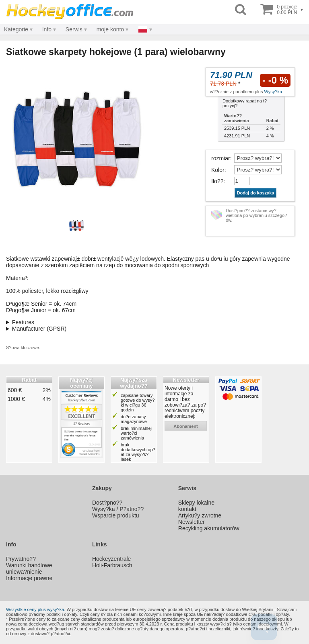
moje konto (110, 29)
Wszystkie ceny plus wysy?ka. (36, 609)
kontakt (187, 509)
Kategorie (16, 29)
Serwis (74, 29)
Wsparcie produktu (116, 515)
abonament (186, 426)
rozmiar (221, 158)
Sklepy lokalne (196, 503)
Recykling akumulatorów (209, 528)
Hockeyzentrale (112, 559)
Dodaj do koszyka (256, 193)
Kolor (218, 170)
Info (47, 29)
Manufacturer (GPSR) (39, 329)
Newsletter (192, 522)
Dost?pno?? (107, 503)
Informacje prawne (29, 578)
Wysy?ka (273, 92)
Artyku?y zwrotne (200, 515)
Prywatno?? (21, 559)
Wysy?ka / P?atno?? (118, 509)
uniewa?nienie (24, 572)
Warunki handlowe (29, 565)
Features (23, 322)
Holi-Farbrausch (112, 565)
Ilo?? (217, 181)
